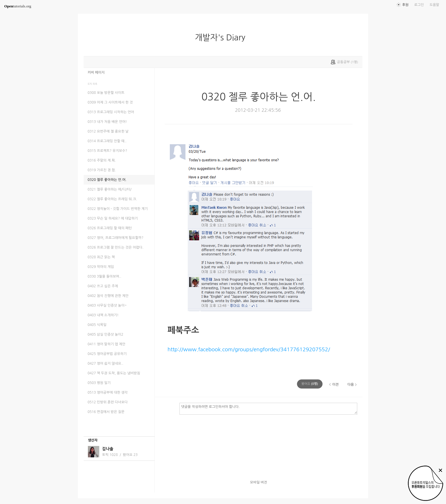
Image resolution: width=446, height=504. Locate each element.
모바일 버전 (259, 482)
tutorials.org (18, 6)
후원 (405, 5)
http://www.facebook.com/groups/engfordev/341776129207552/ (249, 349)
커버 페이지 (96, 73)
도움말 (434, 5)
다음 (351, 385)
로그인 (419, 5)
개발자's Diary (222, 38)
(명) (310, 384)
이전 (335, 385)
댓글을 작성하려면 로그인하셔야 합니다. (268, 408)
